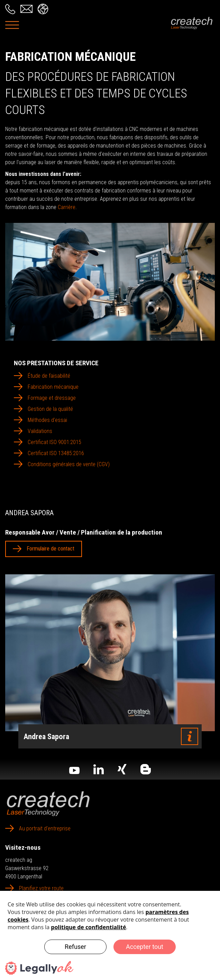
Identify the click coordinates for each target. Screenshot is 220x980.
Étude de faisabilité (49, 376)
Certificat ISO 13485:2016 (56, 453)
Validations (40, 431)
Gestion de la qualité (50, 409)
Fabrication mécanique (53, 387)
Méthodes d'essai (47, 420)
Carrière (67, 207)
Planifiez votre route (41, 888)
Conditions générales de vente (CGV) (69, 464)
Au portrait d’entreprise (45, 828)
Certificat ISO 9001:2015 (54, 442)
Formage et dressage (52, 398)
